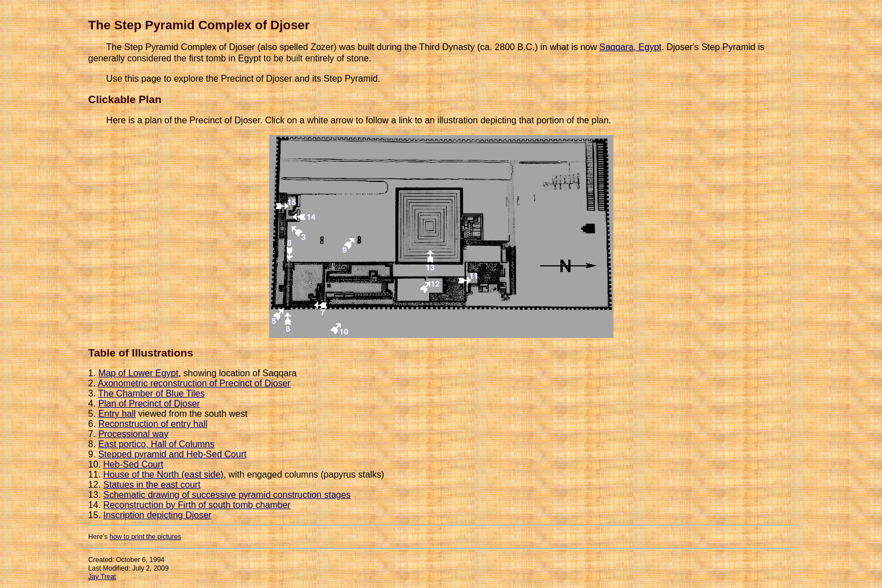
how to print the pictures (145, 537)
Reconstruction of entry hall (153, 424)
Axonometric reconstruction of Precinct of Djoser (194, 383)
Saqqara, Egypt (630, 47)
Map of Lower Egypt (138, 373)
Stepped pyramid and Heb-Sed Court (172, 454)
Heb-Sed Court (133, 464)
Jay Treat (102, 577)
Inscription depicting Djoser (157, 515)
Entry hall (117, 414)
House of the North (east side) (163, 475)
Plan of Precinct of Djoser (149, 404)
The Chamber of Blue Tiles (151, 393)
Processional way (133, 434)
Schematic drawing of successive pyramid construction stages (227, 495)
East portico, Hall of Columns (156, 444)
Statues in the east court (152, 485)
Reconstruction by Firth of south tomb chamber (197, 505)
